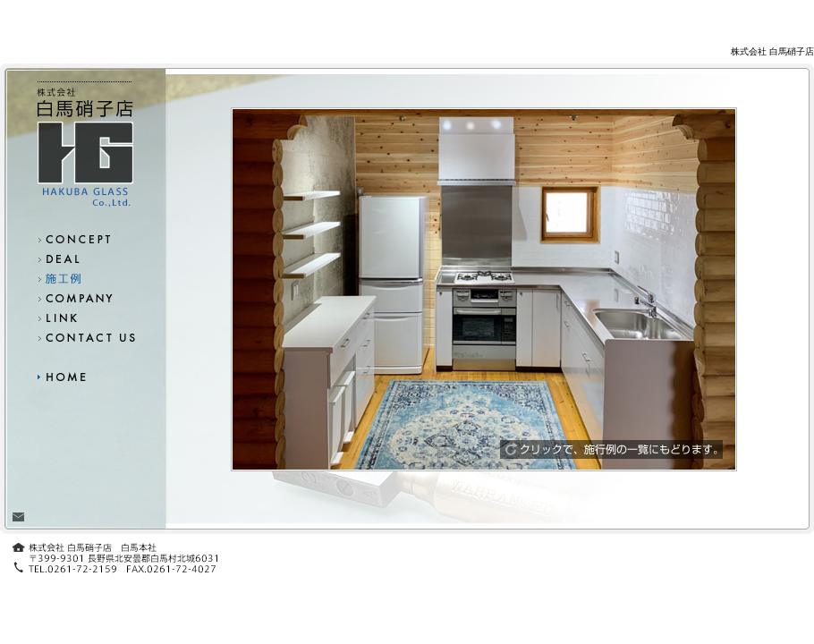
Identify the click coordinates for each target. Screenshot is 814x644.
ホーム (85, 376)
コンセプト (85, 239)
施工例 (85, 278)
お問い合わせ (85, 337)
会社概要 (85, 298)
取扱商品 (85, 258)
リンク (85, 318)
